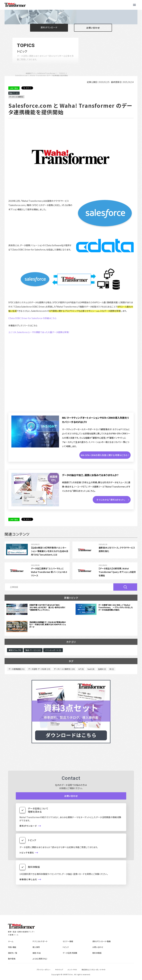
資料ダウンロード (49, 27)
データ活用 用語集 (70, 953)
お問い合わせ (93, 28)
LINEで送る (14, 88)
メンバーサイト (72, 970)
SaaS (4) (91, 669)
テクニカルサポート (40, 941)
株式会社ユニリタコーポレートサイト (94, 970)
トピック (66, 947)
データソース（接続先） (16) (64, 669)
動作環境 (12, 959)
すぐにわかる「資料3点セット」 (111, 500)
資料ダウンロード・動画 (101, 941)
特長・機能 (12, 947)
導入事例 (36, 947)
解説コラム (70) (15, 650)
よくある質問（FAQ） (40, 959)
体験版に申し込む (28, 879)
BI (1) (112, 669)
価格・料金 (37, 953)
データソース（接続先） (16, 97)
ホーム (11, 941)
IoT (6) (81, 669)
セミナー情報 (68, 941)
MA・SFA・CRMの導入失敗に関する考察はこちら (104, 455)
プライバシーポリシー (44, 970)
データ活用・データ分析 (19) (39, 669)
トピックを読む (27, 853)
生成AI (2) (102, 669)
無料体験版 (97, 953)
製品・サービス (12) (33, 650)
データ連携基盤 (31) (17, 669)
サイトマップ (59, 970)
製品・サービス (14, 93)
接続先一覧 (13, 953)
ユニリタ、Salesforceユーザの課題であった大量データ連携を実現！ (39, 332)
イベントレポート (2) (53, 650)
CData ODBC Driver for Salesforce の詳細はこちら (32, 318)
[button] (134, 5)
